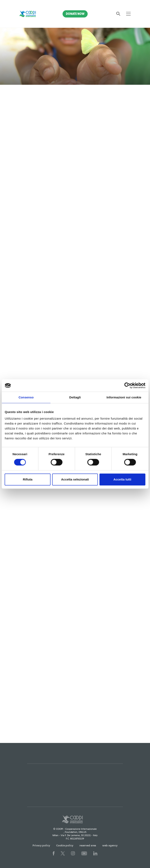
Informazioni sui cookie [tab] (124, 397)
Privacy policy (41, 845)
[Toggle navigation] (128, 14)
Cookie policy (65, 845)
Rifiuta (28, 479)
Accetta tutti (122, 479)
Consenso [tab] (26, 397)
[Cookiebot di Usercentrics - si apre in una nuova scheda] (127, 385)
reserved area (88, 845)
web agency (110, 845)
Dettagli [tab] (75, 397)
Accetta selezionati (75, 479)
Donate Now (75, 14)
